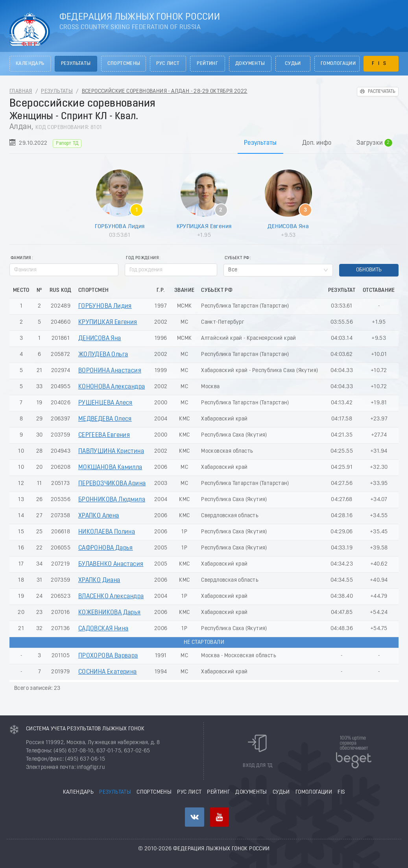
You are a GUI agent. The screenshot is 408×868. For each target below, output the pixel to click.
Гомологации (338, 64)
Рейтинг (207, 64)
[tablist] (204, 143)
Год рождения (142, 258)
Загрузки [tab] (374, 143)
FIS (381, 64)
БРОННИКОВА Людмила (112, 500)
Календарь (30, 64)
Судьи (293, 64)
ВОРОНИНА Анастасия (110, 371)
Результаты (76, 64)
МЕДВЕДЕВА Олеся (105, 419)
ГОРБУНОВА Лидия (120, 227)
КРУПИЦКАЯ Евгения (204, 227)
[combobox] (278, 270)
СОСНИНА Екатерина (108, 672)
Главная (21, 91)
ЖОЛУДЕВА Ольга (103, 355)
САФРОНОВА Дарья (106, 548)
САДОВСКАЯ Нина (103, 629)
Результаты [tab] (260, 143)
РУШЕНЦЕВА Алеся (105, 403)
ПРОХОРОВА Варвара (108, 656)
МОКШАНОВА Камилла (110, 468)
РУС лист (168, 64)
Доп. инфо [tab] (317, 143)
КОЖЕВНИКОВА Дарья (110, 613)
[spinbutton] (171, 270)
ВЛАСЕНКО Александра (111, 597)
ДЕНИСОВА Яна (288, 227)
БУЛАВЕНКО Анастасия (111, 564)
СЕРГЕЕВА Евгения (104, 435)
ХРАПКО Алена (99, 516)
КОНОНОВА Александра (112, 387)
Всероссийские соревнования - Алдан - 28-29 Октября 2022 (165, 91)
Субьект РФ (237, 258)
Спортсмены (124, 64)
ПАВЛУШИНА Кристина (111, 452)
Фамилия (21, 258)
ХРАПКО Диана (99, 581)
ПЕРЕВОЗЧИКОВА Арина (112, 484)
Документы (250, 64)
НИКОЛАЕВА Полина (107, 532)
